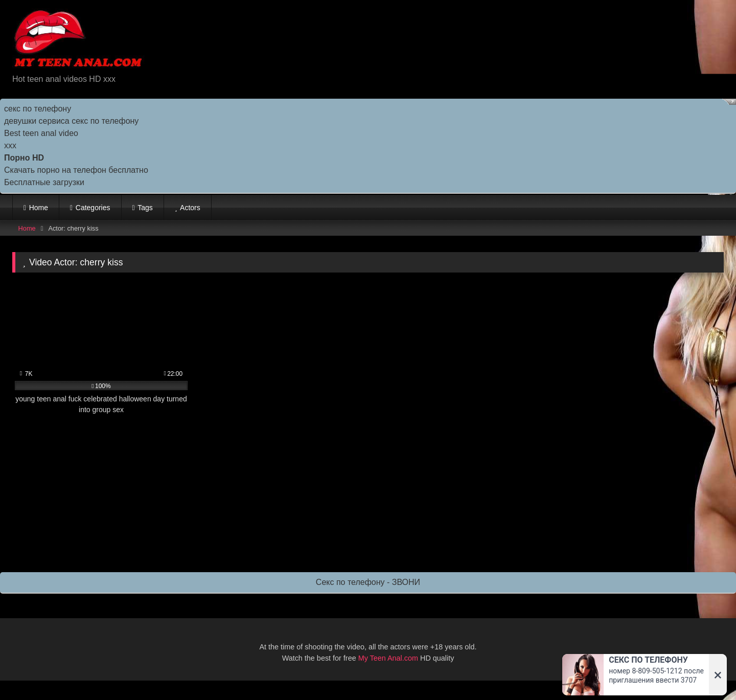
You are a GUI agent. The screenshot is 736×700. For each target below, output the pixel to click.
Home (39, 208)
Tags (145, 208)
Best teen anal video (41, 133)
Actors (190, 208)
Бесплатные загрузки (44, 182)
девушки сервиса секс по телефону (71, 121)
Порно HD (24, 158)
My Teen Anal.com (388, 658)
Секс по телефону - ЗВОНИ (368, 582)
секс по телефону (38, 109)
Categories (93, 208)
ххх (10, 145)
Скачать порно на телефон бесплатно (76, 170)
